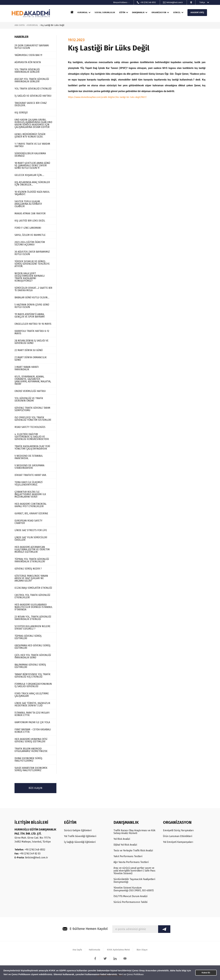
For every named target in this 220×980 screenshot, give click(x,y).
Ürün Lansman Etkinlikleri (178, 836)
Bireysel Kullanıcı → (122, 2)
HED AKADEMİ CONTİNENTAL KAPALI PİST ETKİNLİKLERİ (30, 505)
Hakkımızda (94, 950)
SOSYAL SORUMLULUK (105, 12)
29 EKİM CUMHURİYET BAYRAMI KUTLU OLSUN (32, 47)
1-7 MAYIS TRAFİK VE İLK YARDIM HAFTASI (32, 145)
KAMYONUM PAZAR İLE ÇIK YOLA (32, 722)
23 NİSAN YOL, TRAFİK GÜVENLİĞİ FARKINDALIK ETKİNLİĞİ (33, 618)
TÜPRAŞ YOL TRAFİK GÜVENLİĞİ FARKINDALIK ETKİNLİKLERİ (32, 560)
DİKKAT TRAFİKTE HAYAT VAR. (31, 475)
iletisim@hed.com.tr (175, 2)
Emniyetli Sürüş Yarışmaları (178, 830)
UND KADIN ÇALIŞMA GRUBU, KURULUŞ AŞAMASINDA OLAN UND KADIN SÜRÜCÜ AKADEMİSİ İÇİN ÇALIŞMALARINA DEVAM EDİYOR (33, 123)
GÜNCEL (177, 12)
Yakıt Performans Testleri (128, 856)
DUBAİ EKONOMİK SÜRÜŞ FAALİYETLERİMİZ (28, 760)
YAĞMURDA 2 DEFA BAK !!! (28, 55)
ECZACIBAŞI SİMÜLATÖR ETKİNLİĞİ (33, 588)
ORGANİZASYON (159, 12)
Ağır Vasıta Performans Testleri (131, 862)
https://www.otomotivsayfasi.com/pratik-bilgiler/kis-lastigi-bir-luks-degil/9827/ (107, 97)
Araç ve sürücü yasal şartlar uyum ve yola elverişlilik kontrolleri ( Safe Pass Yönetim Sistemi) (134, 871)
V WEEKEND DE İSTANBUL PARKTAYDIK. (29, 457)
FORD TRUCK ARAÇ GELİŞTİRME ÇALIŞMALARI (32, 695)
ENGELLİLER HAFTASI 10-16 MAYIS (33, 324)
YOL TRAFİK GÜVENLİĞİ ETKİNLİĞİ (33, 89)
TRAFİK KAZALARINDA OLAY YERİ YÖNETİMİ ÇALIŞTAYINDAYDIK (32, 447)
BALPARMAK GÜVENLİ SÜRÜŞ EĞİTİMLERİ (30, 666)
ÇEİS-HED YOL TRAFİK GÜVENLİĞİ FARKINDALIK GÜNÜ (33, 656)
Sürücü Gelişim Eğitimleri (78, 830)
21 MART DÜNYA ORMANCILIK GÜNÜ (31, 359)
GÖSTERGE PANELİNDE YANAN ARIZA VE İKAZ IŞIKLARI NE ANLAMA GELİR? (31, 578)
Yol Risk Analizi (122, 839)
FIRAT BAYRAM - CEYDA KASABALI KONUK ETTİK (33, 731)
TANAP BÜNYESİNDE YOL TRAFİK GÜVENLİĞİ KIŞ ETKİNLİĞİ (32, 676)
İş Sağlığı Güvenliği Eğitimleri (80, 842)
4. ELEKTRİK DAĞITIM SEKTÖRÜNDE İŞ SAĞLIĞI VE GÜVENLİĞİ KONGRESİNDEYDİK (32, 437)
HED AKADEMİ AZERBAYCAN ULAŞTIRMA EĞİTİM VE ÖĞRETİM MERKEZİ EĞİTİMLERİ (32, 549)
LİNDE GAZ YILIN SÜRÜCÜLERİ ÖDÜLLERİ (31, 539)
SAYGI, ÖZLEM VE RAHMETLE (30, 235)
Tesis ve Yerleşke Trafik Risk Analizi (133, 851)
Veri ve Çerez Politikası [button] (131, 974)
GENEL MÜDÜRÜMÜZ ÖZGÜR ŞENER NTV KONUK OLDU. (30, 135)
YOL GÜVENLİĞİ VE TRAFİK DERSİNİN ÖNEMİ (29, 399)
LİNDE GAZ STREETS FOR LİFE (31, 530)
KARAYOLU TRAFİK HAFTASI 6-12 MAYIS (32, 332)
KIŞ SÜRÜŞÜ (21, 113)
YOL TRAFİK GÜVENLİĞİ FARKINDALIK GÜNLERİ (27, 71)
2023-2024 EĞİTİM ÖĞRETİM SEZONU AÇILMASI (30, 243)
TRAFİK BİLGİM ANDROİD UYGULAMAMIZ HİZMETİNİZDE (31, 750)
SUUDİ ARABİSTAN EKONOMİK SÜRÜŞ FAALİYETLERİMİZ (31, 769)
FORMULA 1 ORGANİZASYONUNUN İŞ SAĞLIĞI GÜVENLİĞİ (33, 685)
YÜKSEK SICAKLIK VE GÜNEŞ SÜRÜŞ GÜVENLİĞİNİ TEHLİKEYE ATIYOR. (32, 264)
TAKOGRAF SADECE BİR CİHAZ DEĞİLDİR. (31, 104)
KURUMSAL (83, 12)
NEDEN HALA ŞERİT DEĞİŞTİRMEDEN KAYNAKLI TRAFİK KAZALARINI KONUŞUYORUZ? (30, 277)
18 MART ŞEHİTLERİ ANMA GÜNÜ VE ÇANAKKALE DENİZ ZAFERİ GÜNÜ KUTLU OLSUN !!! (32, 165)
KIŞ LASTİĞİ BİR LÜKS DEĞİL (30, 221)
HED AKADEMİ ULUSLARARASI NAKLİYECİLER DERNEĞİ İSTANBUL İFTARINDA (33, 607)
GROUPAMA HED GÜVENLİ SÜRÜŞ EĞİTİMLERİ (32, 647)
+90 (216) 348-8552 (148, 2)
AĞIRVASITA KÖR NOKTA (28, 62)
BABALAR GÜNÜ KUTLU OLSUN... (32, 297)
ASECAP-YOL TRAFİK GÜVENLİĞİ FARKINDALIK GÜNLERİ (32, 80)
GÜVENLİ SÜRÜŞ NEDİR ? (28, 569)
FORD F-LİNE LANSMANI (28, 228)
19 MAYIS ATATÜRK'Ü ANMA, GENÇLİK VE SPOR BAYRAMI (30, 315)
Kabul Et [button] (206, 973)
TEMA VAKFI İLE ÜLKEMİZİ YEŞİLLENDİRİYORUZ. (29, 483)
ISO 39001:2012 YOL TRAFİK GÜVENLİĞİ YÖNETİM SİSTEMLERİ (33, 419)
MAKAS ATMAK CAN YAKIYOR (30, 213)
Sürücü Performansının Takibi (130, 902)
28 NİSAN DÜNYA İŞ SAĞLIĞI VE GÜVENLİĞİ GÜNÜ (31, 342)
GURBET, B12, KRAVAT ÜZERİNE (31, 513)
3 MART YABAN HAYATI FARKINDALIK (27, 368)
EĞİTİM (122, 12)
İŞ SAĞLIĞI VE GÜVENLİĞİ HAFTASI (33, 96)
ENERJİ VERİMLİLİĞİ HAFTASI (30, 391)
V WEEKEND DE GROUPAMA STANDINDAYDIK (29, 467)
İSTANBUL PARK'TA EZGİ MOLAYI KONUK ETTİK (32, 714)
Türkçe (202, 2)
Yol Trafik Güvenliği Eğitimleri (80, 836)
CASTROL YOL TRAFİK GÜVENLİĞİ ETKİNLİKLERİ (32, 596)
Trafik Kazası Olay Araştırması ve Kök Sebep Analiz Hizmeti (134, 832)
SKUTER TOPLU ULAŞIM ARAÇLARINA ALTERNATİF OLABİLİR (28, 204)
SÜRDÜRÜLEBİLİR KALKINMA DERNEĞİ (30, 155)
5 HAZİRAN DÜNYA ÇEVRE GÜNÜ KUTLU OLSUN (32, 306)
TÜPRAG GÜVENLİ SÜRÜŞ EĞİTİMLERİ (28, 637)
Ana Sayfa (77, 950)
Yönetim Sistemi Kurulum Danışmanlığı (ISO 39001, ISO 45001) (134, 889)
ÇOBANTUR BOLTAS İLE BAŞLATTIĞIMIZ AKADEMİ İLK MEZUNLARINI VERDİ (30, 494)
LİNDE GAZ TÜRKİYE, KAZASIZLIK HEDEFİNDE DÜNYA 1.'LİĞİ (32, 704)
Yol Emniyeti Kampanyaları (178, 842)
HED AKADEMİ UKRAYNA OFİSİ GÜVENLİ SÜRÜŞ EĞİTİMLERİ (31, 740)
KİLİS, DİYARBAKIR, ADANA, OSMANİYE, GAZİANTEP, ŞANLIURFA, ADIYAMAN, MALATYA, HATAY (33, 380)
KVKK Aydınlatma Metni (118, 950)
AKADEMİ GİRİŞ (197, 12)
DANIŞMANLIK (138, 12)
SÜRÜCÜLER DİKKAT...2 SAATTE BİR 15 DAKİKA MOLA (33, 289)
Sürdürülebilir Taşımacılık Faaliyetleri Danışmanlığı (134, 881)
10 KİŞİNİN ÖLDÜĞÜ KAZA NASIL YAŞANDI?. (32, 193)
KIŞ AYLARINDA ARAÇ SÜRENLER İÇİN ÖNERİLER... (32, 183)
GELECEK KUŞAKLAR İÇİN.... (29, 175)
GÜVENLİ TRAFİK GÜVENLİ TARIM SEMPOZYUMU (32, 409)
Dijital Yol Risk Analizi (125, 845)
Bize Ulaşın (142, 950)
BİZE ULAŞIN (35, 788)
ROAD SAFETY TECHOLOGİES (30, 427)
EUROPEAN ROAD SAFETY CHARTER (28, 522)
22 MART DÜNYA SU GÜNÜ (29, 350)
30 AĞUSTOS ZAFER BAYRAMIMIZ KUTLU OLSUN (32, 253)
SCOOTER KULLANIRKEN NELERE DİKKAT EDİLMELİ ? (32, 627)
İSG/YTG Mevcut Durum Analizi (130, 896)
